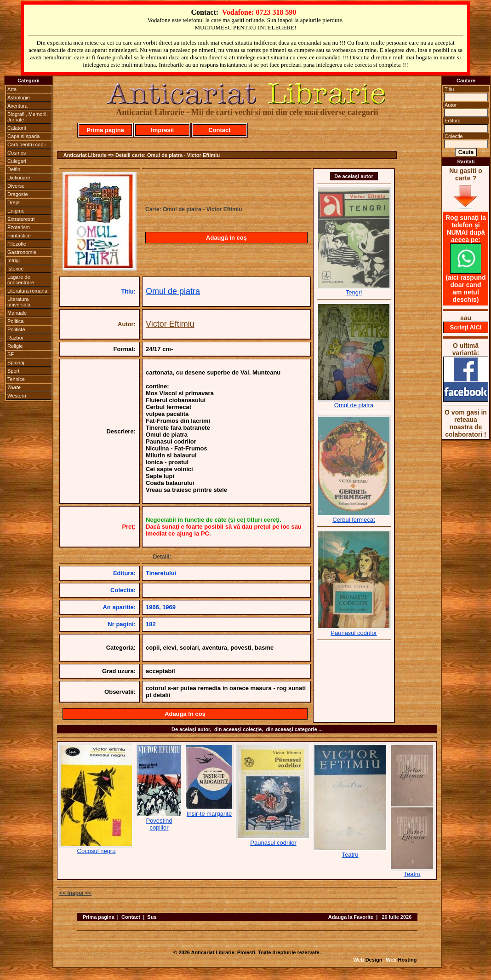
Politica (15, 321)
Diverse (16, 186)
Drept (14, 202)
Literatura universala (19, 302)
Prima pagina (99, 917)
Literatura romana (27, 291)
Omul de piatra (173, 291)
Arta (12, 89)
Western (17, 396)
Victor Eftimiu (170, 324)
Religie (15, 346)
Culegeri (17, 161)
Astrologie (19, 98)
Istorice (15, 269)
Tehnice (16, 379)
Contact (219, 130)
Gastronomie (22, 252)
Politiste (16, 329)
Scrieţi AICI (466, 327)
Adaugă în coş (226, 238)
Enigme (16, 211)
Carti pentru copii (26, 144)
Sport (13, 371)
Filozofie (17, 244)
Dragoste (18, 194)
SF (11, 354)
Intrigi (14, 260)
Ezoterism (19, 227)
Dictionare (19, 178)
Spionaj (16, 363)
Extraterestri (21, 219)
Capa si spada (23, 136)
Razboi (15, 338)
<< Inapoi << (75, 893)
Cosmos (17, 153)
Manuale (17, 313)
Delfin (14, 169)
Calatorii (17, 128)
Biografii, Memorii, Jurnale (28, 117)
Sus (152, 917)
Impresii (162, 130)
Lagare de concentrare (21, 280)
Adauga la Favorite (351, 917)
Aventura (17, 106)
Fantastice (19, 236)
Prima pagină (105, 130)
